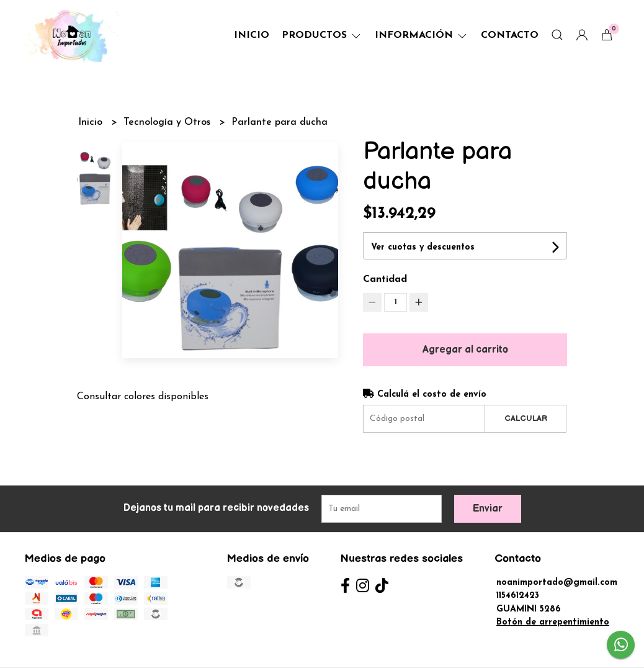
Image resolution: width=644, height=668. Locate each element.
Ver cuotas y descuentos (423, 247)
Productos (322, 35)
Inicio (252, 35)
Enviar (488, 509)
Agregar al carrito (465, 350)
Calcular (526, 418)
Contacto (510, 35)
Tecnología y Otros (168, 122)
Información (422, 35)
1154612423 (518, 596)
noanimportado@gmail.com (557, 583)
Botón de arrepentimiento (553, 622)
